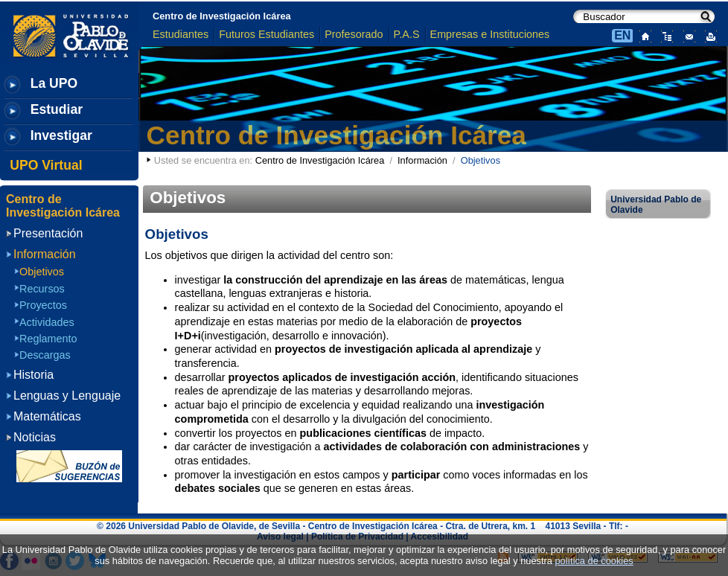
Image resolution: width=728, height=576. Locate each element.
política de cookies (594, 561)
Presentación (48, 233)
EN (622, 35)
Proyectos (43, 305)
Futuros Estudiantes (266, 34)
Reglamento (48, 339)
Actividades (47, 322)
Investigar (61, 135)
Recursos (42, 289)
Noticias (35, 437)
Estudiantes (181, 34)
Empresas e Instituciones (490, 34)
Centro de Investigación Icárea (222, 16)
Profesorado (354, 34)
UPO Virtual (46, 165)
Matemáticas (47, 416)
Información (422, 160)
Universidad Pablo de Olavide (656, 205)
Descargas (45, 355)
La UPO (54, 83)
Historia (33, 375)
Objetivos (42, 272)
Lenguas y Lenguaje (67, 396)
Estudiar (57, 109)
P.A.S (407, 34)
